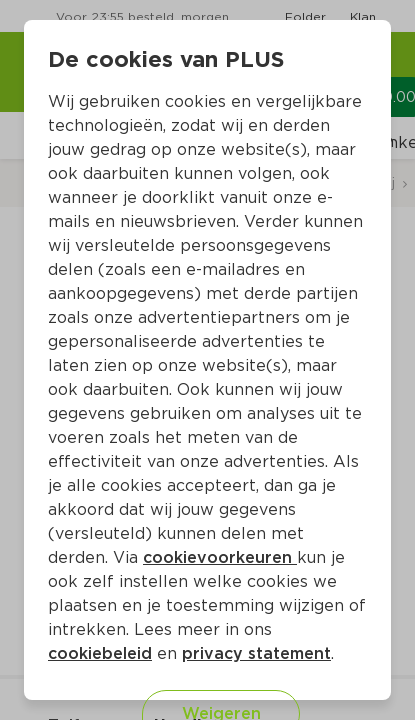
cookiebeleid (100, 653)
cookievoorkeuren (220, 557)
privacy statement (256, 653)
